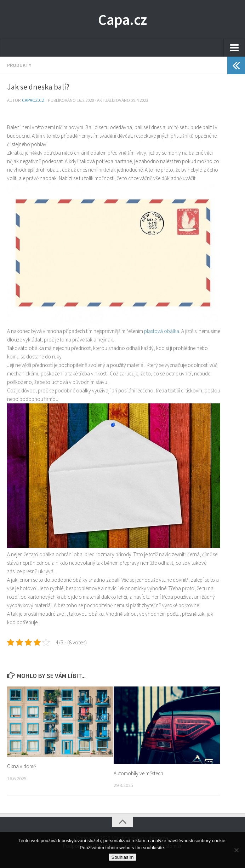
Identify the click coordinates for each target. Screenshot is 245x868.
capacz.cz (34, 100)
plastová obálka (162, 331)
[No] (236, 850)
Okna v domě (21, 766)
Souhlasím (123, 857)
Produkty (19, 65)
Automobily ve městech (138, 773)
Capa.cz (122, 19)
